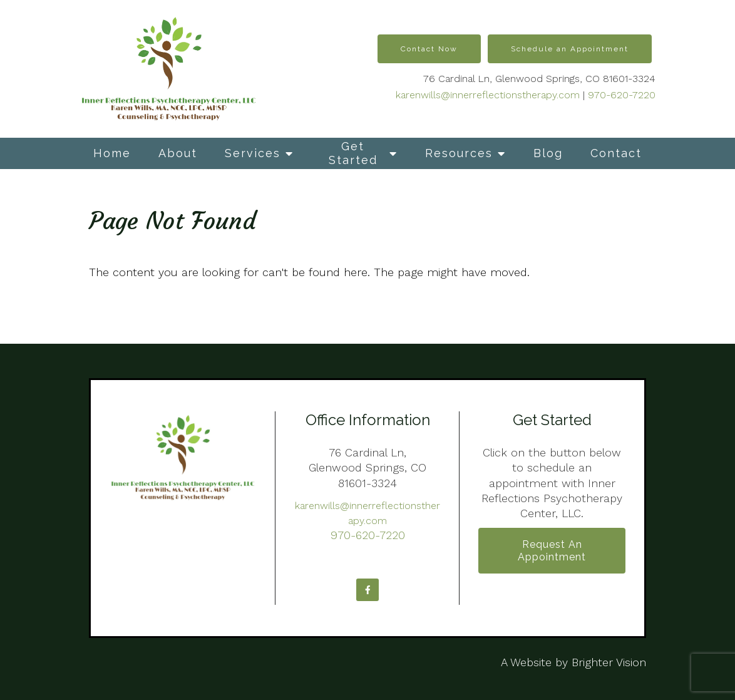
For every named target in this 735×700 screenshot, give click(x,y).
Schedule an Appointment (570, 49)
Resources (459, 153)
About (178, 153)
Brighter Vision (609, 662)
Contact (616, 153)
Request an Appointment (552, 550)
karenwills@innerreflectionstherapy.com (488, 95)
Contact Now (429, 49)
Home (112, 153)
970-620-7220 (622, 95)
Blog (548, 153)
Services (253, 153)
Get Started (353, 153)
